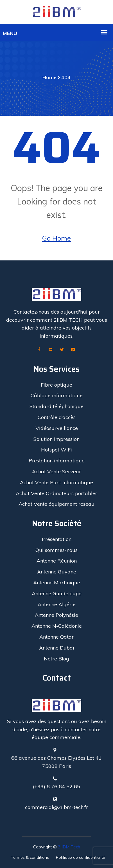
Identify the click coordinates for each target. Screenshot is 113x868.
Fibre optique (56, 385)
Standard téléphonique (56, 406)
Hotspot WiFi (56, 450)
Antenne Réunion (57, 561)
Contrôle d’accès (57, 417)
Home (49, 77)
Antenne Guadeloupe (57, 593)
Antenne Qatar (56, 637)
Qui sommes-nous (56, 550)
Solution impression (56, 439)
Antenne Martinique (57, 583)
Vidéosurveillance (57, 428)
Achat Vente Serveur (56, 471)
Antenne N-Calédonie (57, 626)
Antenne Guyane (57, 572)
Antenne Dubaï (56, 648)
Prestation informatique (57, 461)
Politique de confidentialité (81, 857)
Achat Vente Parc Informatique (56, 482)
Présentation (57, 539)
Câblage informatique (57, 395)
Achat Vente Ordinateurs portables (57, 493)
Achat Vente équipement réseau (56, 504)
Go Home (56, 238)
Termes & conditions (30, 857)
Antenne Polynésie (56, 615)
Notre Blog (56, 659)
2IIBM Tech (69, 847)
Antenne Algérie (57, 604)
